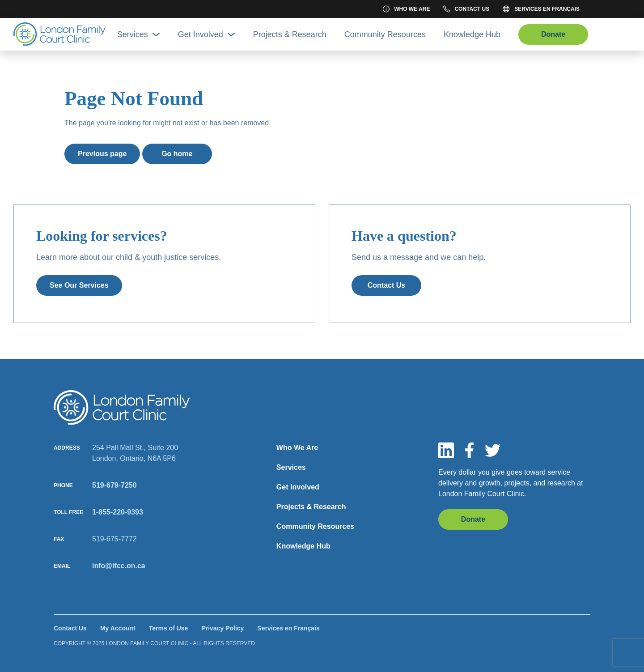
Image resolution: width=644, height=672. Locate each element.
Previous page (102, 154)
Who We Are (406, 9)
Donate (553, 34)
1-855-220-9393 (118, 512)
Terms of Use (169, 628)
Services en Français (541, 9)
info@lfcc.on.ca (119, 566)
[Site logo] (122, 408)
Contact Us (466, 9)
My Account (118, 628)
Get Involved (207, 34)
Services (139, 34)
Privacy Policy (222, 628)
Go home (177, 154)
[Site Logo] (59, 34)
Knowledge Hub (472, 34)
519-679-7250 (114, 485)
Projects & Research (290, 34)
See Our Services (79, 285)
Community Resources (385, 34)
